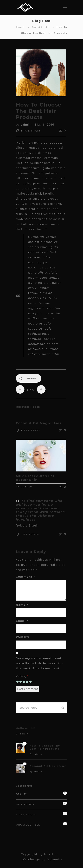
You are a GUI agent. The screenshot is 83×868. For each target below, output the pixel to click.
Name (22, 605)
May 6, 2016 (45, 125)
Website (23, 637)
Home (20, 27)
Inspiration (30, 534)
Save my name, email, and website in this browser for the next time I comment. (40, 663)
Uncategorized (28, 825)
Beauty (26, 487)
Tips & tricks (40, 27)
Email (22, 621)
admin (27, 125)
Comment (26, 577)
